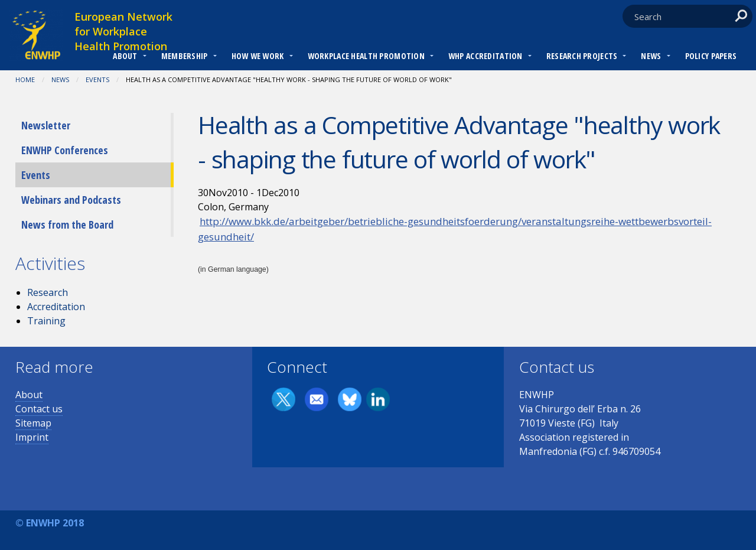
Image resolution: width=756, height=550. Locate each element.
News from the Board (67, 224)
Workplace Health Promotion (366, 56)
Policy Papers (711, 56)
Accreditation (56, 307)
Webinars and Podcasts (71, 200)
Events (97, 79)
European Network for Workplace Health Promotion (123, 31)
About (125, 56)
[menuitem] (125, 57)
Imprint (32, 437)
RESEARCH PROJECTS (582, 56)
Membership (185, 56)
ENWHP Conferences (65, 150)
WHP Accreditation (485, 56)
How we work (258, 56)
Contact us (39, 409)
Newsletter (46, 125)
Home (25, 79)
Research (48, 292)
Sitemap (33, 423)
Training (46, 321)
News (651, 56)
